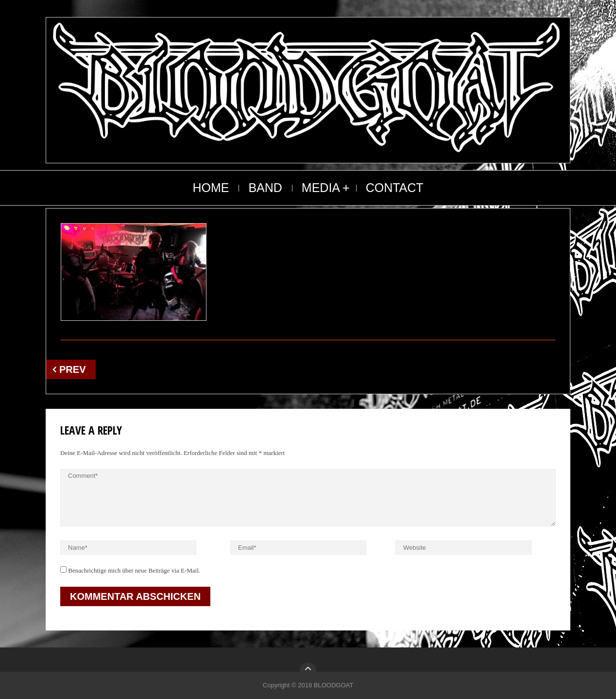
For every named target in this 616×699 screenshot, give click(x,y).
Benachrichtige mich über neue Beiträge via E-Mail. (134, 570)
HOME (211, 188)
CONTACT (395, 188)
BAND (265, 188)
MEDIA (321, 188)
